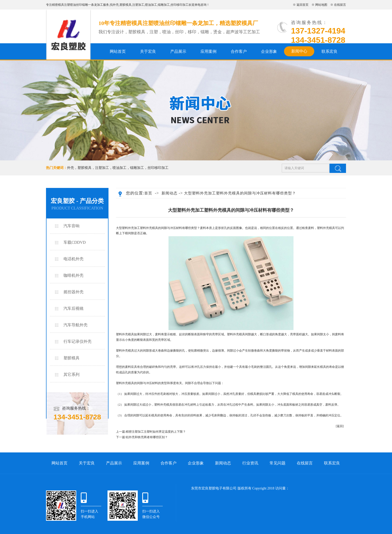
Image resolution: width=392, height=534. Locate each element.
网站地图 (321, 5)
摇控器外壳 (73, 292)
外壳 (116, 5)
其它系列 (71, 374)
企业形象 (269, 51)
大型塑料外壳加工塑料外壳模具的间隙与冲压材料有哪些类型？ (240, 193)
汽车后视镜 (73, 308)
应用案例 (208, 51)
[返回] (340, 426)
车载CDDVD (75, 242)
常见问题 (277, 463)
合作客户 (239, 51)
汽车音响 (71, 226)
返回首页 (302, 5)
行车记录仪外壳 (77, 341)
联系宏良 (329, 51)
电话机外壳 (73, 259)
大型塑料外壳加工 (128, 228)
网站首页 (118, 51)
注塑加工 (138, 5)
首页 (148, 193)
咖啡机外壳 (73, 275)
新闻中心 (299, 51)
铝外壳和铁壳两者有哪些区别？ (147, 437)
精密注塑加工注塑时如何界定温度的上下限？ (156, 432)
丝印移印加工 (179, 5)
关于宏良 (148, 51)
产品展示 (178, 51)
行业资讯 (250, 463)
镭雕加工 (164, 5)
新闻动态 (169, 193)
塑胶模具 (125, 5)
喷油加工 (151, 5)
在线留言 (340, 5)
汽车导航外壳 (75, 325)
